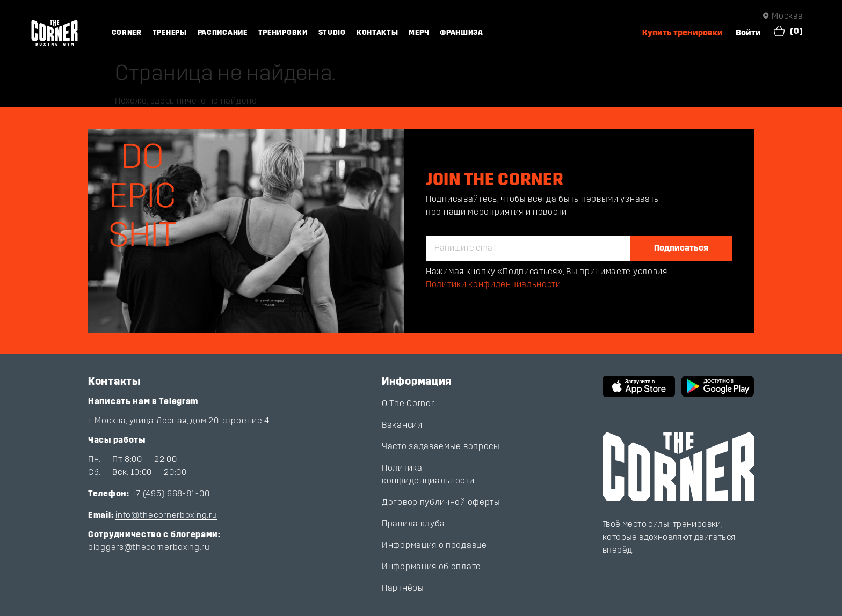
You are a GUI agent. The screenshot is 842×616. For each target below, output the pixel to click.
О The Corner (408, 403)
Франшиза (462, 32)
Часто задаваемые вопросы (441, 446)
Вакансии (402, 425)
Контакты (378, 32)
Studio (332, 32)
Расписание (223, 32)
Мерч (419, 32)
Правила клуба (413, 523)
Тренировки (283, 32)
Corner (127, 32)
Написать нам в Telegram (143, 401)
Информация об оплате (431, 566)
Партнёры (403, 588)
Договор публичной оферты (441, 502)
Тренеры (170, 32)
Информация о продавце (434, 545)
